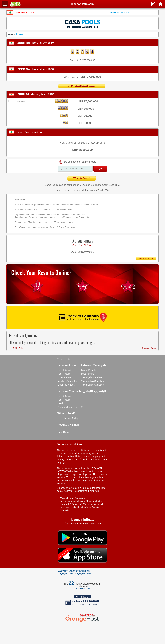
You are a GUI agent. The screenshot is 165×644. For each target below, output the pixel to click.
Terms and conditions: (70, 444)
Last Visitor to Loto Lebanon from (74, 572)
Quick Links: (64, 360)
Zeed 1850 (114, 185)
